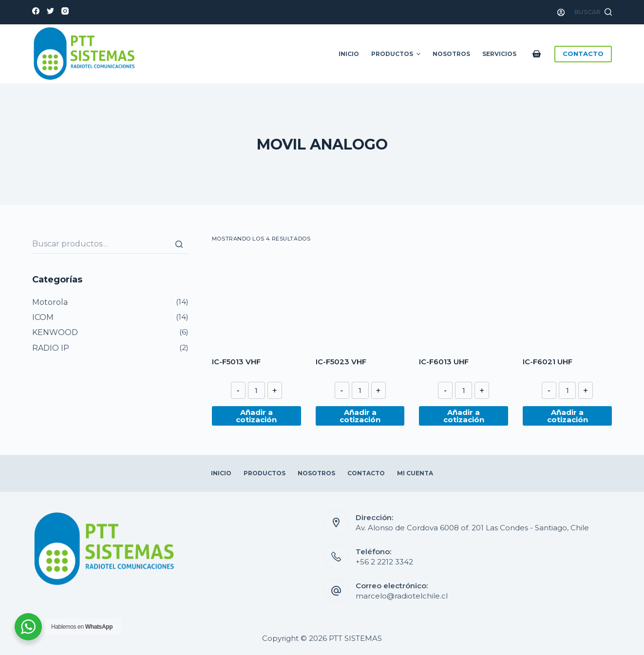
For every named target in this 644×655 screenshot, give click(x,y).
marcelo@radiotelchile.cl (402, 596)
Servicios (499, 54)
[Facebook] (36, 11)
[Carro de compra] (539, 54)
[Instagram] (65, 11)
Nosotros (451, 54)
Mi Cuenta (415, 473)
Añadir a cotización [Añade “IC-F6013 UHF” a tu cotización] (464, 416)
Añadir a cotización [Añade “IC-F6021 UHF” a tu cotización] (568, 416)
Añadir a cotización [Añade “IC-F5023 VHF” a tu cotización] (360, 416)
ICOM (43, 317)
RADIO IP (51, 348)
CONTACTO (583, 54)
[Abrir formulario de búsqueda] (593, 12)
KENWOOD (55, 332)
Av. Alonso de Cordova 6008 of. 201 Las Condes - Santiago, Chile (472, 528)
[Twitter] (50, 11)
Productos (397, 54)
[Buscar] (179, 244)
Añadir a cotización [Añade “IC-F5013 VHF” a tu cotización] (256, 416)
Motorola (50, 302)
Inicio (349, 54)
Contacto (366, 473)
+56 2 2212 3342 (384, 562)
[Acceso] (561, 12)
